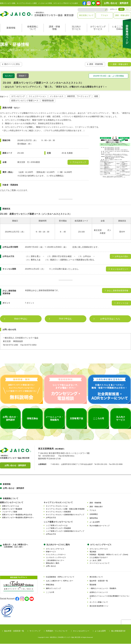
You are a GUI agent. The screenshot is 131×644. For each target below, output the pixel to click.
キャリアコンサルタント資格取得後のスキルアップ (65, 515)
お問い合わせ (51, 566)
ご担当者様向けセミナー (55, 561)
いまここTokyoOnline (120, 28)
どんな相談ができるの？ (99, 558)
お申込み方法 (51, 518)
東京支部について (86, 15)
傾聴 (96, 97)
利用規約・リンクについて (57, 631)
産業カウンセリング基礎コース (25, 101)
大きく (128, 9)
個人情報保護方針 (118, 631)
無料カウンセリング (53, 589)
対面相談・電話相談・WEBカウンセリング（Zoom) (109, 555)
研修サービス (51, 552)
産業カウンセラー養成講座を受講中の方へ (18, 518)
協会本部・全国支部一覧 (99, 581)
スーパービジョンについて (100, 564)
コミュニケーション (37, 97)
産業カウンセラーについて (12, 503)
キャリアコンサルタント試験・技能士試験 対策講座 (65, 509)
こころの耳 (50, 593)
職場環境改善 (48, 101)
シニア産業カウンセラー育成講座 (58, 529)
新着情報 (11, 28)
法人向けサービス (76, 28)
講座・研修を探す (122, 15)
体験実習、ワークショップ (79, 97)
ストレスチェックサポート (56, 555)
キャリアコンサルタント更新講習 (58, 512)
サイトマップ (35, 631)
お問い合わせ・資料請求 (116, 3)
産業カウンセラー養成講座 (12, 509)
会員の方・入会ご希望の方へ (15, 546)
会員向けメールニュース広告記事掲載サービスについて (110, 597)
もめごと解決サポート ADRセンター (60, 581)
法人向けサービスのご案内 (58, 545)
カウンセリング (18, 97)
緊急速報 (93, 585)
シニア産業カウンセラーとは (57, 526)
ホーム (2, 50)
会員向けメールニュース (99, 593)
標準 (121, 9)
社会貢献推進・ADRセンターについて (60, 577)
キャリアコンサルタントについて (58, 503)
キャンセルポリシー (81, 631)
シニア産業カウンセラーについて (58, 522)
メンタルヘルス (57, 97)
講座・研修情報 (54, 28)
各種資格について (33, 28)
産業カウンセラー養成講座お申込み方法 (17, 515)
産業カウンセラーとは (11, 506)
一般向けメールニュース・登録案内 (103, 589)
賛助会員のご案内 (53, 564)
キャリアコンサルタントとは (57, 506)
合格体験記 (94, 514)
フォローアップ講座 (10, 512)
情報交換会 (50, 585)
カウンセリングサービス (98, 28)
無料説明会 (94, 518)
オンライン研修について (99, 603)
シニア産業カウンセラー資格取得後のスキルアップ (65, 531)
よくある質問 (95, 522)
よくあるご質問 (95, 561)
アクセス (104, 15)
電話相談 (93, 552)
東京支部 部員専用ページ (99, 606)
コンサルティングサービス (56, 558)
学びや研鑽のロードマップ (100, 526)
